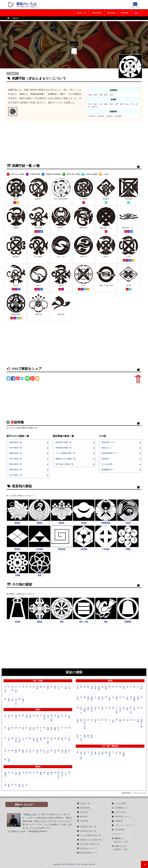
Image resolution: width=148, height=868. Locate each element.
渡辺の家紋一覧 (16, 464)
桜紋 (40, 575)
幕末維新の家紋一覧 (64, 448)
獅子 (52, 774)
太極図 (124, 754)
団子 (124, 709)
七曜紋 (128, 549)
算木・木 (81, 710)
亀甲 (55, 688)
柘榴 (48, 729)
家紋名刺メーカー (109, 442)
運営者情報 (119, 830)
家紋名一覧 (81, 13)
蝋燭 (92, 736)
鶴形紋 (40, 523)
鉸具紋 (18, 622)
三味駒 (85, 710)
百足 (23, 786)
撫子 (59, 739)
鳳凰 (20, 786)
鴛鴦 (20, 774)
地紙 (127, 709)
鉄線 (34, 739)
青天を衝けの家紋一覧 (64, 464)
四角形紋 (62, 549)
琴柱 (131, 698)
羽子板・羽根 (85, 724)
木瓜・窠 (16, 701)
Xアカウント (118, 834)
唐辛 (41, 739)
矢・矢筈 (81, 738)
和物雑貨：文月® (121, 850)
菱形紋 (18, 549)
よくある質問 (107, 464)
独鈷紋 (40, 622)
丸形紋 (128, 523)
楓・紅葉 (52, 718)
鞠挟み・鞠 (141, 723)
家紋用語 (111, 13)
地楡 (9, 760)
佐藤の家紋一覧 (16, 442)
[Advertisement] (74, 144)
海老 (16, 774)
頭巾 (95, 709)
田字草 (37, 740)
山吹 (44, 751)
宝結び (120, 710)
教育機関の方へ (108, 470)
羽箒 (95, 721)
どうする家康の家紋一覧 (65, 453)
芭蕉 (69, 739)
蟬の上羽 (59, 775)
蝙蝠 (41, 774)
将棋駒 (134, 699)
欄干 (106, 753)
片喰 (69, 716)
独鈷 (78, 721)
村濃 (9, 700)
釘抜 (102, 698)
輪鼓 (85, 736)
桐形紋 (62, 523)
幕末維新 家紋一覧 (88, 831)
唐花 (48, 688)
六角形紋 (84, 549)
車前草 (44, 717)
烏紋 (106, 622)
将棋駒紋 (128, 622)
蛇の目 (92, 710)
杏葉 (99, 698)
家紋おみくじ (107, 448)
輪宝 (88, 736)
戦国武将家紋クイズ (110, 453)
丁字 (23, 739)
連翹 (66, 751)
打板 (134, 709)
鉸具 (124, 688)
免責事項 (119, 821)
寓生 (30, 751)
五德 (127, 698)
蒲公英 (16, 740)
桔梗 (9, 729)
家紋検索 (84, 821)
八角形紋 (106, 549)
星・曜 (12, 689)
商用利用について (122, 817)
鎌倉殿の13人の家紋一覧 (65, 459)
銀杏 (30, 716)
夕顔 (48, 751)
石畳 (85, 753)
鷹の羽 (62, 774)
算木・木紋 (84, 622)
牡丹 (27, 751)
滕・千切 (131, 710)
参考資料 (125, 13)
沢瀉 (48, 716)
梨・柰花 (48, 741)
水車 (99, 753)
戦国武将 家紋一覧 (88, 827)
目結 (12, 700)
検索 (136, 13)
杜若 (59, 716)
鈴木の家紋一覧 (16, 448)
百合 (55, 751)
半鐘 (78, 698)
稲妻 (37, 688)
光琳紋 (84, 523)
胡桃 (30, 729)
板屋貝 (5, 774)
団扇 (95, 688)
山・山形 (16, 689)
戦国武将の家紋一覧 (64, 442)
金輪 (141, 688)
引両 (69, 688)
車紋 (62, 622)
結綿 (78, 736)
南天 (62, 739)
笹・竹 (41, 729)
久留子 (110, 699)
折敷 (106, 688)
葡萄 (23, 751)
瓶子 (120, 721)
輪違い (23, 701)
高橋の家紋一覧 (16, 453)
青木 (9, 716)
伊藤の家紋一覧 (16, 470)
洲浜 (102, 709)
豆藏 (138, 721)
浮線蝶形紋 (106, 523)
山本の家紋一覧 (16, 475)
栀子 (23, 729)
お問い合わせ (120, 812)
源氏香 (110, 754)
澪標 (102, 753)
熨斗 (81, 721)
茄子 (52, 739)
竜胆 (62, 751)
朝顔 (16, 716)
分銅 (113, 721)
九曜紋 (18, 575)
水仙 (59, 729)
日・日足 (5, 689)
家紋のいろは (27, 4)
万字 (117, 753)
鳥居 (95, 753)
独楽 (138, 698)
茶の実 (20, 740)
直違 (92, 753)
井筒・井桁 (81, 755)
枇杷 (16, 751)
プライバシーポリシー (124, 825)
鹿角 (48, 774)
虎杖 (27, 716)
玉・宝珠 (117, 710)
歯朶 (52, 729)
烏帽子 (99, 688)
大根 (9, 739)
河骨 (34, 729)
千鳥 (66, 774)
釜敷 (88, 698)
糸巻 (92, 688)
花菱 (66, 688)
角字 (120, 753)
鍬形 (117, 698)
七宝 (59, 688)
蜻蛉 (9, 786)
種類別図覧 (96, 13)
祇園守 (92, 699)
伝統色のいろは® (121, 842)
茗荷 (37, 751)
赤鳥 (78, 688)
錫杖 (88, 709)
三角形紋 (40, 549)
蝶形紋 (18, 523)
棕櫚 (55, 729)
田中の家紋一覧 (16, 459)
